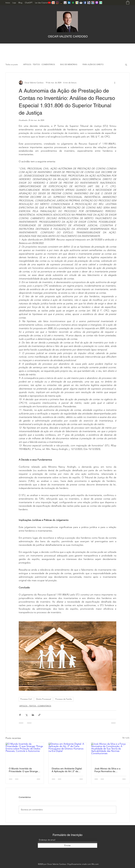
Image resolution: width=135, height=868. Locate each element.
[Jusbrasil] (77, 3)
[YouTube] (49, 3)
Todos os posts (12, 64)
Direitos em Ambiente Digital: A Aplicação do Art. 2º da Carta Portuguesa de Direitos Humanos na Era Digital (67, 770)
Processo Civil (26, 699)
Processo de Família (64, 699)
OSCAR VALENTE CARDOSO (68, 36)
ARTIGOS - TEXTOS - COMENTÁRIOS (39, 64)
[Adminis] (93, 3)
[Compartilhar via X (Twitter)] (26, 715)
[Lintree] (101, 3)
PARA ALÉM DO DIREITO (93, 64)
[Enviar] (67, 845)
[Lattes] (89, 3)
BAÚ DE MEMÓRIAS (69, 64)
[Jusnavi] (81, 3)
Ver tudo (126, 738)
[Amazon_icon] (61, 3)
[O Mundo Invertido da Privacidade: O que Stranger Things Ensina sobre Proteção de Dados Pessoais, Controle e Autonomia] (25, 753)
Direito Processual (44, 699)
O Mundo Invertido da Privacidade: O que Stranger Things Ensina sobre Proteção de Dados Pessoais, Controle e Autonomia (24, 770)
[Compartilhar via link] (39, 715)
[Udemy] (65, 3)
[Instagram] (57, 3)
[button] (128, 3)
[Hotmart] (53, 3)
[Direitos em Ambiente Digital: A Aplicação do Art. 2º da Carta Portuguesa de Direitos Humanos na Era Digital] (68, 753)
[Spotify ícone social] (73, 3)
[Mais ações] (115, 83)
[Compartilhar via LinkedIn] (33, 715)
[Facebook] (85, 3)
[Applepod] (97, 3)
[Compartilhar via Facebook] (20, 715)
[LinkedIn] (69, 3)
